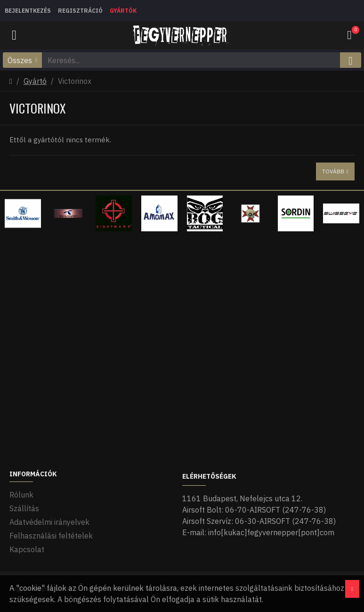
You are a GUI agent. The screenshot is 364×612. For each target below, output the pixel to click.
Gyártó (35, 81)
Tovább (333, 171)
